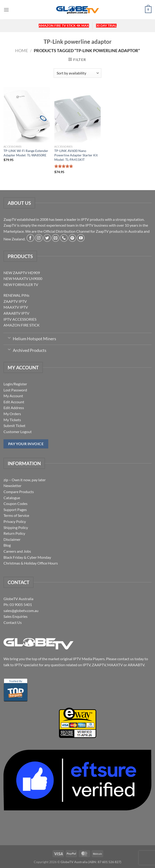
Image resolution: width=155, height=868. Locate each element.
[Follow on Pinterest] (72, 238)
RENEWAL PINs (16, 295)
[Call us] (64, 238)
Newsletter (12, 486)
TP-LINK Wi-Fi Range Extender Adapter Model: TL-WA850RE (26, 153)
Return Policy (14, 533)
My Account (13, 396)
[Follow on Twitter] (47, 238)
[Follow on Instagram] (39, 238)
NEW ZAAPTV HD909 (22, 273)
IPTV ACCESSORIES (20, 319)
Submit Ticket (14, 426)
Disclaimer (12, 539)
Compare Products (19, 492)
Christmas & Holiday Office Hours (31, 563)
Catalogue (12, 498)
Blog (7, 545)
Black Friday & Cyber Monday (27, 557)
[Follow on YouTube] (81, 238)
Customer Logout (18, 432)
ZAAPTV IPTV (15, 301)
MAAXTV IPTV (16, 307)
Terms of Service (16, 515)
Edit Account (14, 402)
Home (22, 50)
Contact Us (13, 622)
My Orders (12, 414)
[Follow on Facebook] (30, 238)
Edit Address (14, 408)
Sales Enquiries (15, 616)
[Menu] (6, 10)
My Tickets (12, 420)
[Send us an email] (56, 238)
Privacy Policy (15, 521)
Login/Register (15, 384)
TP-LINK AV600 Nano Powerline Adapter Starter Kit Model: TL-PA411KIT (76, 155)
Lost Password (15, 390)
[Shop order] (77, 73)
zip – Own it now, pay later (25, 480)
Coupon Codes (15, 503)
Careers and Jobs (17, 551)
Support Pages (15, 510)
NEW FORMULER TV (21, 284)
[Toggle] (9, 337)
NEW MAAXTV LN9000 (23, 278)
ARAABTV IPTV (16, 313)
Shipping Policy (16, 527)
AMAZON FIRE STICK (22, 325)
